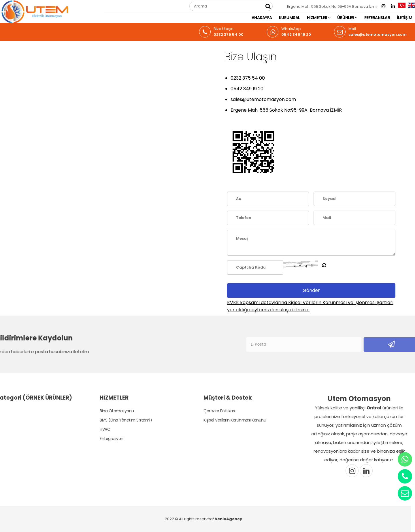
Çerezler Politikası (214, 411)
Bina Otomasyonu (111, 411)
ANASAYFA (262, 18)
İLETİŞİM (404, 18)
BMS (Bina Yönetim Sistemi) (120, 420)
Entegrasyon (106, 439)
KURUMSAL (289, 18)
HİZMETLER (319, 18)
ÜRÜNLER (347, 18)
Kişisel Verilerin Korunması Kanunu (229, 420)
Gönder (311, 290)
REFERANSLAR (377, 18)
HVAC (99, 429)
